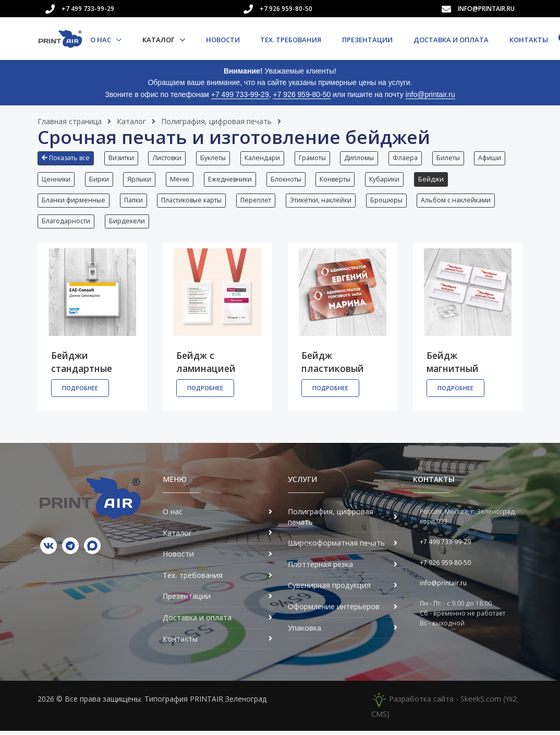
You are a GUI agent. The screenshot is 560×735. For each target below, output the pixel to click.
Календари (265, 158)
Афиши (496, 158)
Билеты (453, 158)
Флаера (410, 158)
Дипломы (363, 158)
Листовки (168, 158)
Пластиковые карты (193, 202)
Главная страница (70, 121)
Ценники (56, 180)
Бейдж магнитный (453, 366)
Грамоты (315, 158)
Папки (134, 202)
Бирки (100, 180)
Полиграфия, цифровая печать (216, 121)
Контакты (529, 40)
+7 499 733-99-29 (88, 9)
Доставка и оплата (451, 40)
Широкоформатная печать (336, 547)
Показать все (66, 158)
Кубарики (389, 180)
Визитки (122, 158)
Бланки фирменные (74, 202)
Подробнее (80, 392)
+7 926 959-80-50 (286, 9)
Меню (182, 180)
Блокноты (289, 180)
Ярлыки (141, 180)
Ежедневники (233, 180)
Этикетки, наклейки (323, 202)
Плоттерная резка (320, 568)
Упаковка (305, 632)
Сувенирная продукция (329, 590)
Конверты (339, 180)
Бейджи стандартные (82, 366)
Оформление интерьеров (334, 611)
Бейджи (436, 180)
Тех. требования (291, 40)
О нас (101, 40)
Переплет (258, 202)
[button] (68, 162)
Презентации (367, 40)
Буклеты (215, 158)
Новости (223, 40)
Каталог (159, 40)
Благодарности (66, 225)
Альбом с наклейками (460, 202)
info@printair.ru (486, 9)
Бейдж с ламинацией (206, 366)
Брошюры (389, 202)
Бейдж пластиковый (333, 366)
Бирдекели (127, 225)
